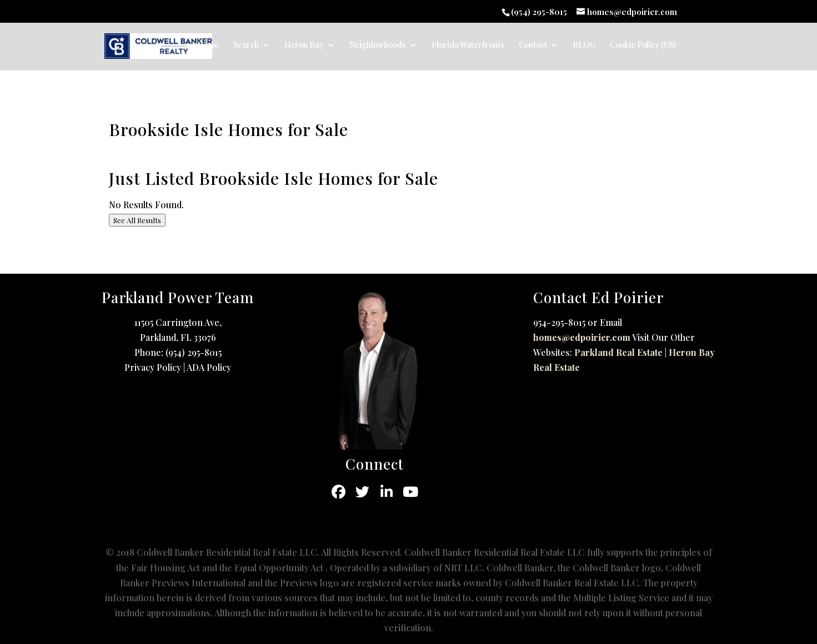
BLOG (584, 46)
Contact (533, 46)
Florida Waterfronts (468, 46)
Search (246, 46)
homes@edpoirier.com (582, 337)
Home (208, 46)
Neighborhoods (378, 46)
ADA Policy (209, 367)
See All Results (137, 220)
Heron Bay (304, 46)
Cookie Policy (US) (643, 46)
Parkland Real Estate (618, 352)
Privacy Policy (153, 367)
